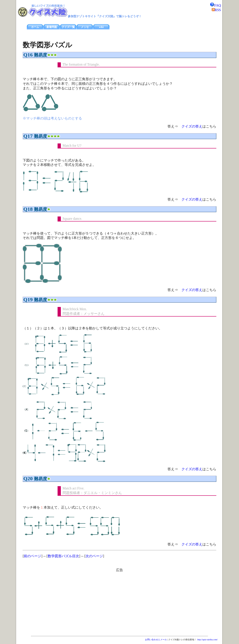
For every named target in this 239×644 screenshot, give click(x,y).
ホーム (35, 27)
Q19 (28, 300)
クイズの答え (192, 126)
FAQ (215, 5)
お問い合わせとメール (156, 640)
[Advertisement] (82, 603)
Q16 (28, 55)
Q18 (28, 209)
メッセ (85, 27)
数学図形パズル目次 (63, 556)
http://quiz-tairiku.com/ (207, 640)
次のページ (94, 556)
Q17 (28, 136)
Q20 (28, 479)
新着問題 (52, 27)
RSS (216, 10)
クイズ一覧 (68, 27)
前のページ (32, 556)
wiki (101, 27)
